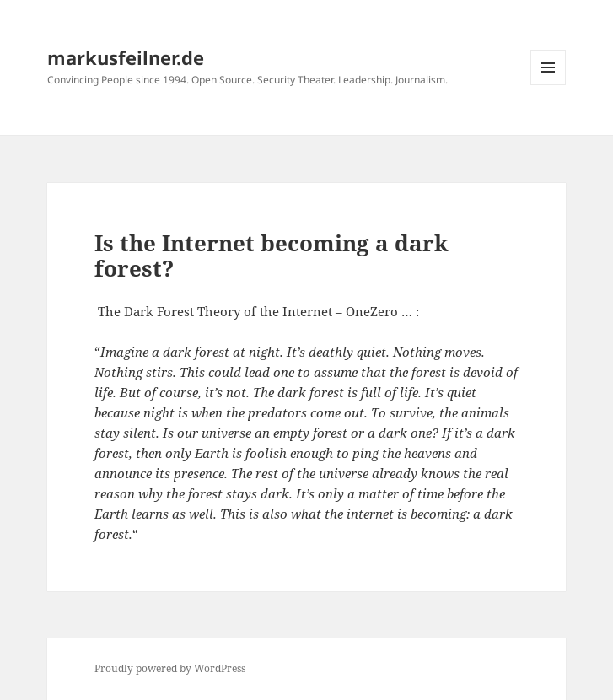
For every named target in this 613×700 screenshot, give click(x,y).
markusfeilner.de (126, 57)
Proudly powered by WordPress (170, 668)
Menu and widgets (548, 85)
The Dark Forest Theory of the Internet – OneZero (248, 311)
